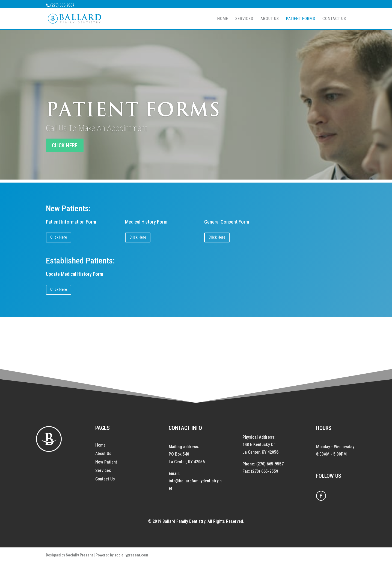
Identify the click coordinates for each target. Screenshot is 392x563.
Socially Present (79, 555)
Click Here (59, 237)
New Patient (106, 462)
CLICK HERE (65, 145)
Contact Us (334, 19)
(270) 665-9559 (265, 471)
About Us (270, 19)
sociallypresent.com (131, 555)
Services (244, 19)
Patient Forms (301, 19)
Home (223, 19)
